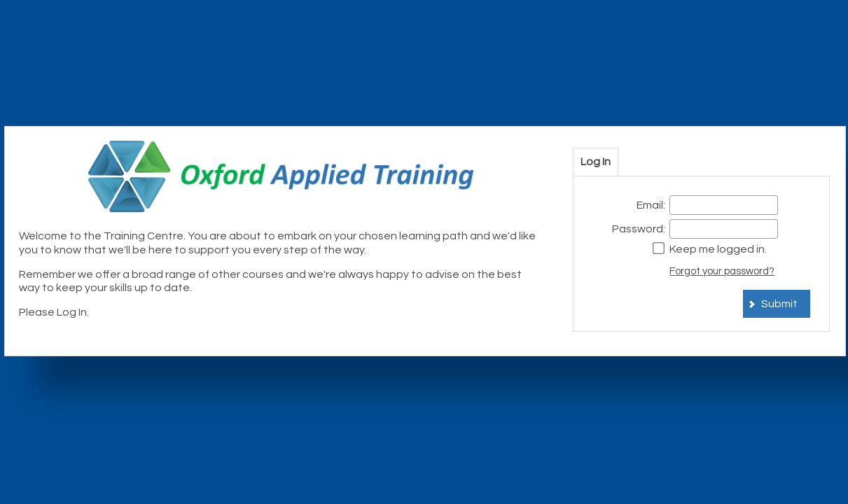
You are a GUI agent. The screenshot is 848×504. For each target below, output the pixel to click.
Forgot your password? (722, 271)
